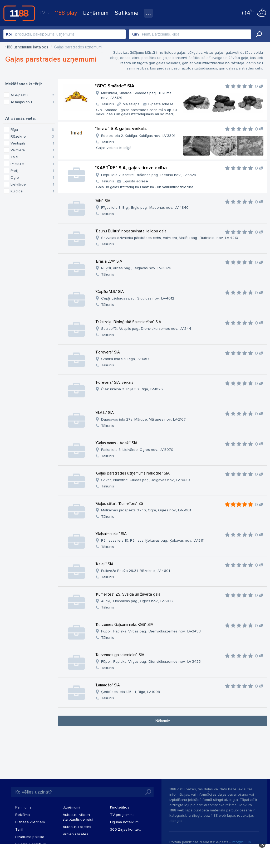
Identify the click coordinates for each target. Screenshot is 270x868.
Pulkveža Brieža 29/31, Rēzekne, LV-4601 (136, 571)
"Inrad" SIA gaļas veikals (121, 128)
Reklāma (23, 815)
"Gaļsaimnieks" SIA (111, 534)
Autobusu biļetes (77, 827)
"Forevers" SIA (107, 352)
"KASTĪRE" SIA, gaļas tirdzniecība (131, 168)
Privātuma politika (30, 837)
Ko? (9, 34)
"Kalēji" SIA (104, 564)
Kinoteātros (120, 807)
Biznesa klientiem (30, 822)
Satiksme (127, 13)
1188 (19, 13)
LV (45, 13)
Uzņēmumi (96, 13)
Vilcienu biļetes (75, 834)
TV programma (122, 815)
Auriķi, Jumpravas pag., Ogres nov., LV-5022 (137, 601)
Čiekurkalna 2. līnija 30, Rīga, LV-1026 (132, 389)
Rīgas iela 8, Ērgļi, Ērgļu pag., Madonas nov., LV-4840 (145, 208)
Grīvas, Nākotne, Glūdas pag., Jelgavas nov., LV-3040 (146, 480)
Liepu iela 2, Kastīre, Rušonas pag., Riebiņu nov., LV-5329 (149, 175)
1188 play (66, 13)
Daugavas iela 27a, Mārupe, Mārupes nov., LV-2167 (143, 419)
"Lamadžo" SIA (107, 685)
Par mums (23, 807)
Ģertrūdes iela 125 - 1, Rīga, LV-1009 (131, 692)
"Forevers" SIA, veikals (114, 382)
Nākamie (163, 721)
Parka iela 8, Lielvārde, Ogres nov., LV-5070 (137, 450)
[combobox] (65, 34)
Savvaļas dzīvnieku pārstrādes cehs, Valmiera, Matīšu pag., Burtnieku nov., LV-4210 (170, 238)
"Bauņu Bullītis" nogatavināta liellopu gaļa (131, 231)
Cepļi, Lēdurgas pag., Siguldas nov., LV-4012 (138, 298)
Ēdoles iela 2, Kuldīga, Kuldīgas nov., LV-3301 (138, 136)
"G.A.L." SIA (104, 413)
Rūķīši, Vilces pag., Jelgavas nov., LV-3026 (136, 268)
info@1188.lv (241, 842)
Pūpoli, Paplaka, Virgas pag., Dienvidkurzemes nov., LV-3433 (151, 631)
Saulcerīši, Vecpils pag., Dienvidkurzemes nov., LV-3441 (147, 329)
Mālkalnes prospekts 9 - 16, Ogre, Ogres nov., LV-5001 (146, 510)
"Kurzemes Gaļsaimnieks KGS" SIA (124, 625)
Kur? (136, 34)
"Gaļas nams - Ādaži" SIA (116, 443)
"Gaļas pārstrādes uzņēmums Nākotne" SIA (132, 473)
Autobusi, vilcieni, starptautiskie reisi (78, 817)
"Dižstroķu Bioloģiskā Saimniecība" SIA (128, 322)
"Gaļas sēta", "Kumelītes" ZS (119, 503)
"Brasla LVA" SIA (109, 261)
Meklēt (259, 34)
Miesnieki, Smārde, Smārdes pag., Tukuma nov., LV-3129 (136, 95)
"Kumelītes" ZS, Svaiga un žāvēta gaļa (128, 594)
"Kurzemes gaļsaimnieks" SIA (120, 655)
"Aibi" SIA (103, 201)
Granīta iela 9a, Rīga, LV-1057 (125, 359)
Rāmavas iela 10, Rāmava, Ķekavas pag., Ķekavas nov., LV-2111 (153, 540)
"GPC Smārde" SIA (115, 86)
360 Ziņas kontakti (126, 829)
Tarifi (19, 829)
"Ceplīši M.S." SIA (109, 292)
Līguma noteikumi (125, 822)
